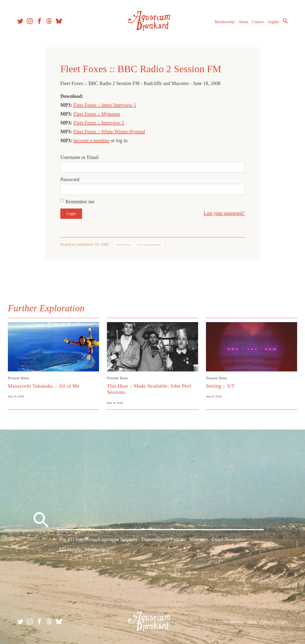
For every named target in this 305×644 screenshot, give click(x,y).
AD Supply (70, 549)
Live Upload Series (149, 245)
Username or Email (80, 157)
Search (285, 21)
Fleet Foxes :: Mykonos (97, 114)
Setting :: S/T (220, 386)
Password (70, 179)
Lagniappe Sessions (118, 539)
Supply (274, 22)
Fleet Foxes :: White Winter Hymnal (109, 132)
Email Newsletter (229, 539)
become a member (92, 140)
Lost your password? (224, 213)
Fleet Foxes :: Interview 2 (99, 123)
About (243, 22)
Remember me (80, 202)
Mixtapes (199, 539)
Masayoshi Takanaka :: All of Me (44, 386)
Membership (225, 22)
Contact (258, 22)
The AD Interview (77, 539)
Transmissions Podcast (163, 539)
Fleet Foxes (124, 245)
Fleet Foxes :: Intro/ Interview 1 (105, 105)
